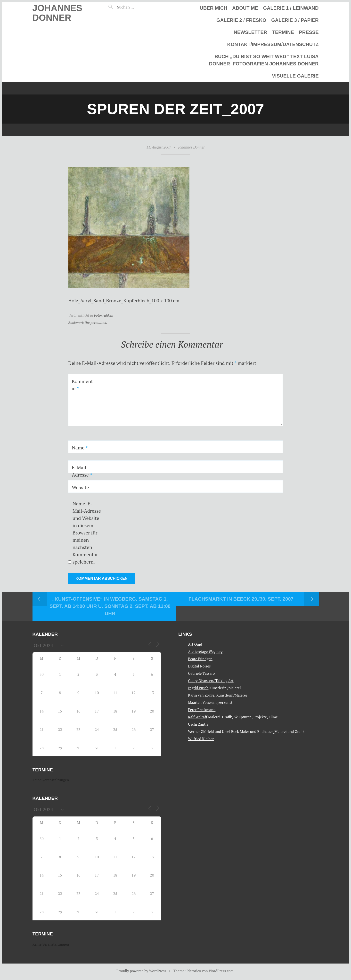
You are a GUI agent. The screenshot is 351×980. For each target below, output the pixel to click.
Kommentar (82, 385)
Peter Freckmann (202, 710)
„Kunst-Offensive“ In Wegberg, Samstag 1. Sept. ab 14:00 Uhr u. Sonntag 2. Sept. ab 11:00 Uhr (110, 606)
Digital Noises (199, 666)
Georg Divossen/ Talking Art (211, 681)
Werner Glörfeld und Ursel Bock (213, 731)
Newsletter (250, 32)
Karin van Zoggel (202, 695)
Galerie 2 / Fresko (241, 20)
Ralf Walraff (198, 717)
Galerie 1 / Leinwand (291, 8)
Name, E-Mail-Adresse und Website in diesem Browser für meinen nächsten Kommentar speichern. (87, 533)
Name (80, 448)
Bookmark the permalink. (88, 322)
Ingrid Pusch (198, 688)
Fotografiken (104, 315)
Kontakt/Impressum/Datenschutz (273, 44)
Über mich (213, 8)
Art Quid (195, 644)
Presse (309, 32)
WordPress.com (221, 971)
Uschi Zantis (198, 724)
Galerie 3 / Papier (295, 20)
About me (245, 8)
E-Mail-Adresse (82, 471)
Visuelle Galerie (295, 76)
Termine (283, 32)
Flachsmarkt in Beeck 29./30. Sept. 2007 (241, 599)
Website (80, 487)
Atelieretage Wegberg (205, 651)
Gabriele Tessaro (201, 673)
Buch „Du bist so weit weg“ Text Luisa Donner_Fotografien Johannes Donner (264, 60)
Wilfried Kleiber (201, 739)
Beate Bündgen (200, 659)
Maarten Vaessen (202, 702)
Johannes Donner (57, 13)
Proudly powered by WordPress (141, 971)
